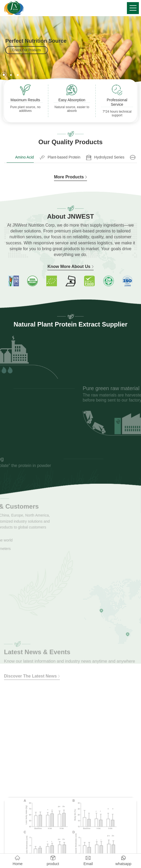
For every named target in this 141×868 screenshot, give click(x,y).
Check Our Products (27, 50)
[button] (4, 75)
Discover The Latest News (32, 656)
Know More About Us (70, 266)
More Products (70, 177)
